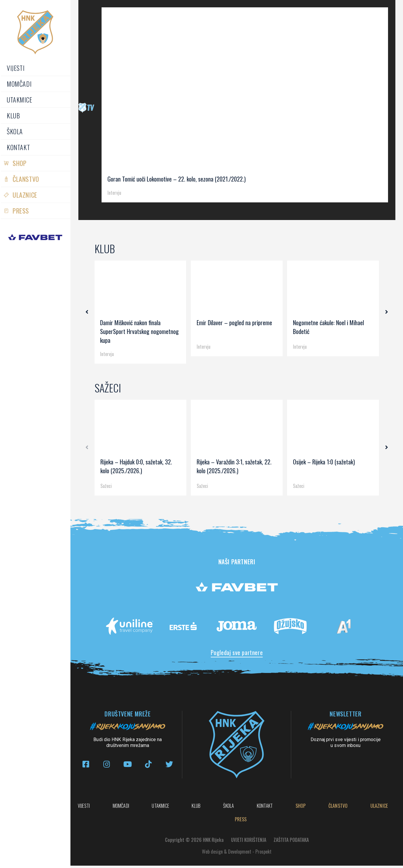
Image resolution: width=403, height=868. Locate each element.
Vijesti (16, 68)
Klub (13, 115)
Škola (15, 131)
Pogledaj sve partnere (237, 652)
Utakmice (20, 100)
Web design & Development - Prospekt (237, 854)
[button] (89, 312)
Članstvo (26, 179)
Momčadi (19, 84)
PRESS (21, 211)
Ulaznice (25, 195)
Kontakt (18, 147)
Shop (20, 163)
